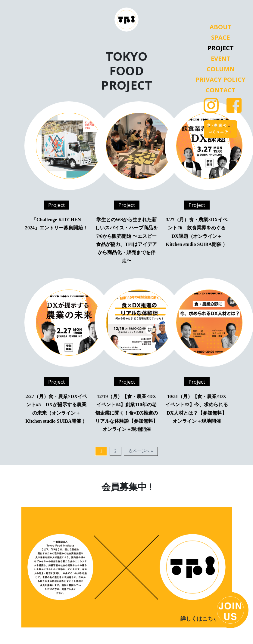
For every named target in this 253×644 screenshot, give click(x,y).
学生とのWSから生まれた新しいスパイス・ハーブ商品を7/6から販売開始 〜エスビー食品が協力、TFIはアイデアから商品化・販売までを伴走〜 (126, 240)
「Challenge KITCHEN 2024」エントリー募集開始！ (56, 224)
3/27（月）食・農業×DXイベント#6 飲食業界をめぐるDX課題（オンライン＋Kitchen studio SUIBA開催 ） (197, 232)
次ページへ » (141, 451)
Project (221, 48)
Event (221, 59)
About (221, 27)
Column (221, 69)
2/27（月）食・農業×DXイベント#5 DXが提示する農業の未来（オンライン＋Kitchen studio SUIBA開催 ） (56, 409)
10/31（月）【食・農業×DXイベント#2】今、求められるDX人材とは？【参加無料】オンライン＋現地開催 (197, 409)
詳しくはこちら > (202, 619)
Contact (221, 90)
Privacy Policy (220, 80)
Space (220, 38)
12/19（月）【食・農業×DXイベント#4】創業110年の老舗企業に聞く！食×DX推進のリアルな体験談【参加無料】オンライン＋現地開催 (126, 413)
